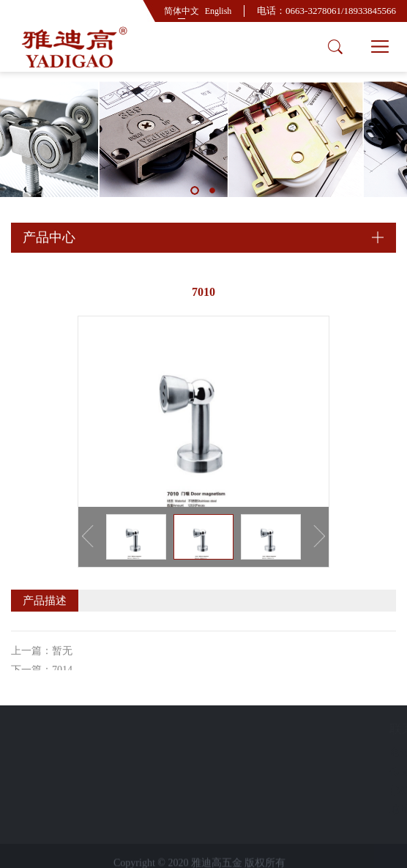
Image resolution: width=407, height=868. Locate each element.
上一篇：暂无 (42, 666)
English (219, 11)
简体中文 (182, 11)
